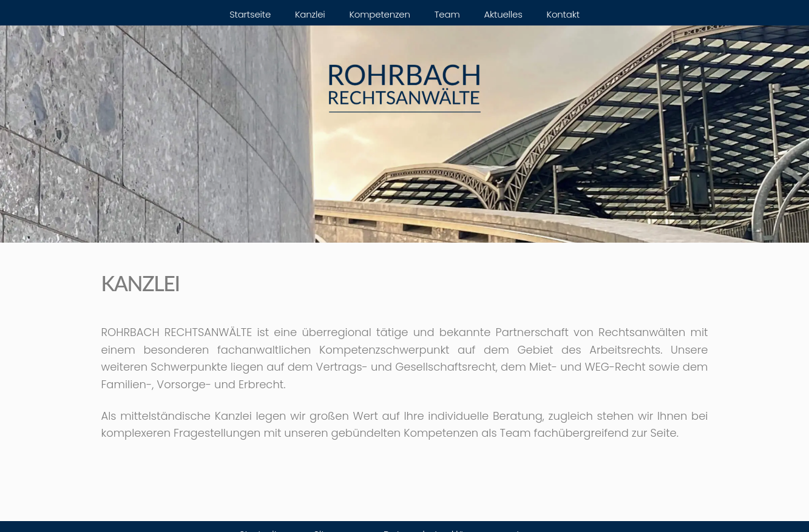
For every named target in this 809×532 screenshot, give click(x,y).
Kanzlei (310, 14)
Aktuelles (503, 14)
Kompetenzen (380, 14)
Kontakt (563, 14)
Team (447, 14)
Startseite (250, 14)
